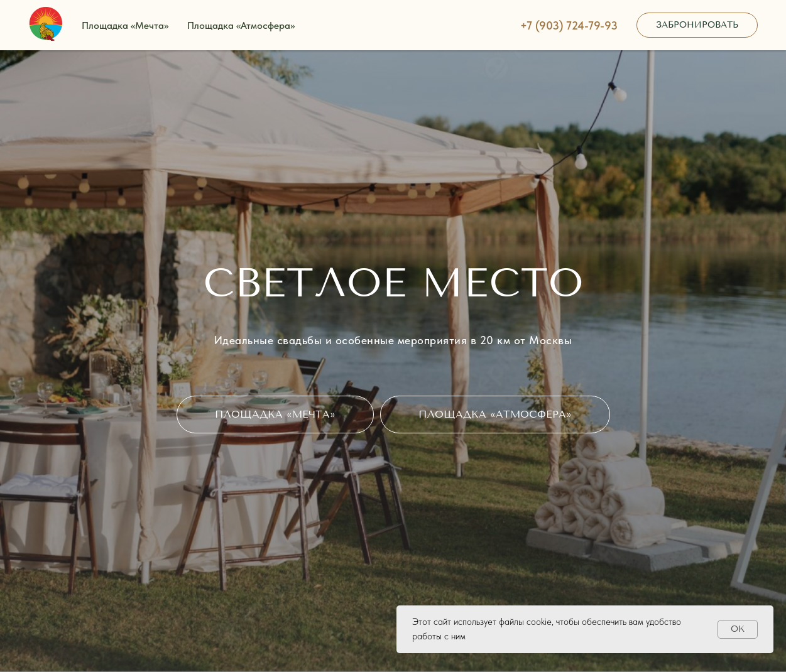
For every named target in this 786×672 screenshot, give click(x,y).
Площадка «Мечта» (125, 25)
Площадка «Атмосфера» (241, 25)
